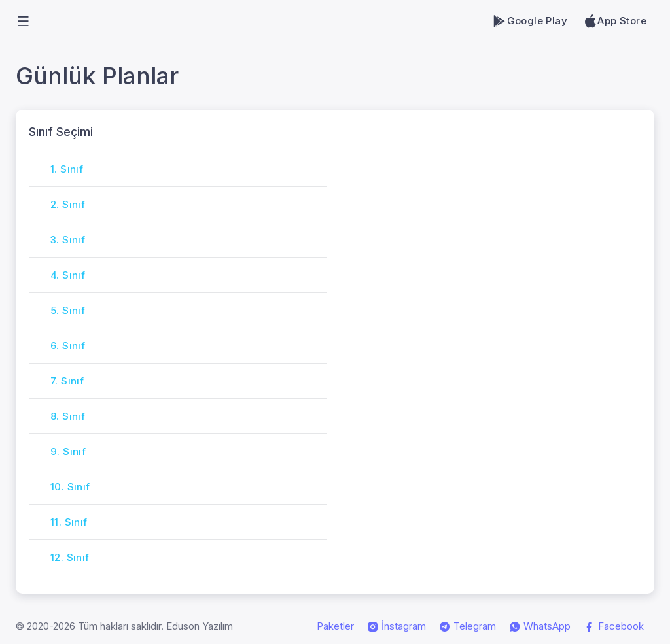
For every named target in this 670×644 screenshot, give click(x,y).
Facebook (614, 626)
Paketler (335, 626)
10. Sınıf (70, 487)
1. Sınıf (67, 169)
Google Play (530, 21)
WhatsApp (540, 626)
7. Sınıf (67, 381)
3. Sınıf (68, 240)
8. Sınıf (68, 416)
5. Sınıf (68, 310)
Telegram (467, 626)
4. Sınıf (68, 275)
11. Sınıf (69, 522)
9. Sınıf (68, 451)
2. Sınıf (68, 204)
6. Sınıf (68, 346)
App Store (615, 21)
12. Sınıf (70, 557)
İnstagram (397, 626)
